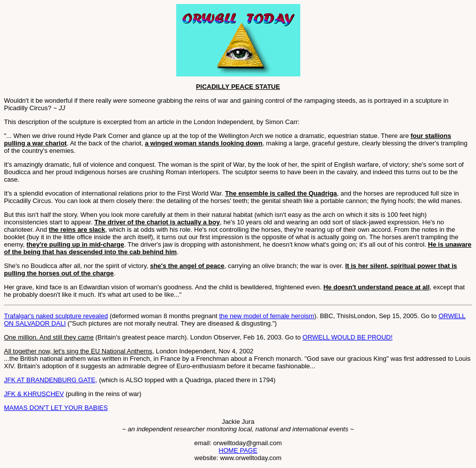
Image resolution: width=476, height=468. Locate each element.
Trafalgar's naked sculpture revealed (56, 316)
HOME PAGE (238, 450)
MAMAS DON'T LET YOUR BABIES (56, 408)
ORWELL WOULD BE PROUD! (348, 337)
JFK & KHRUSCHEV (34, 394)
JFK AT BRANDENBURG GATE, (51, 380)
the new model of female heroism (266, 316)
